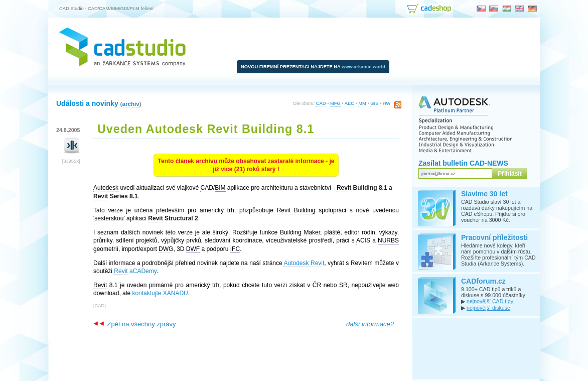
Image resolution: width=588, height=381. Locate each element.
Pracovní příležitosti (494, 237)
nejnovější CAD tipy (490, 301)
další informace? (370, 324)
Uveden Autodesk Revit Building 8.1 (206, 129)
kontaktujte (160, 293)
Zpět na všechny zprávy (134, 324)
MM (362, 103)
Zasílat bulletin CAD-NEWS (463, 163)
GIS (374, 103)
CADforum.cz (483, 281)
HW (387, 103)
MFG (335, 103)
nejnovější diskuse (488, 308)
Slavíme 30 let (484, 194)
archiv (130, 104)
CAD (321, 103)
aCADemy (135, 271)
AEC (349, 103)
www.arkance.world (363, 67)
